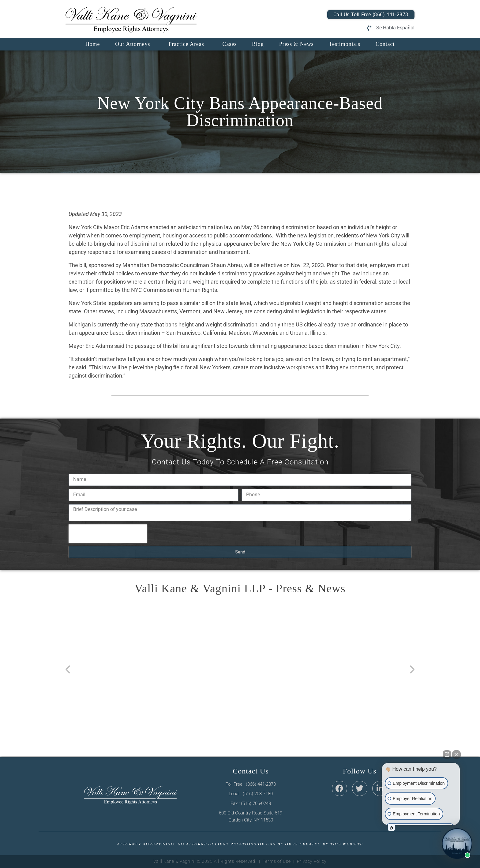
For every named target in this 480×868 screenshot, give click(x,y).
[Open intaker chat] (391, 828)
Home (93, 44)
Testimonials (345, 44)
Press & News (296, 44)
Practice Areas (186, 44)
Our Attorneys (133, 44)
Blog (258, 44)
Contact (385, 44)
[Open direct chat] (447, 754)
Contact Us (251, 771)
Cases (230, 44)
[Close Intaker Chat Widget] (456, 754)
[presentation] (108, 534)
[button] (68, 669)
